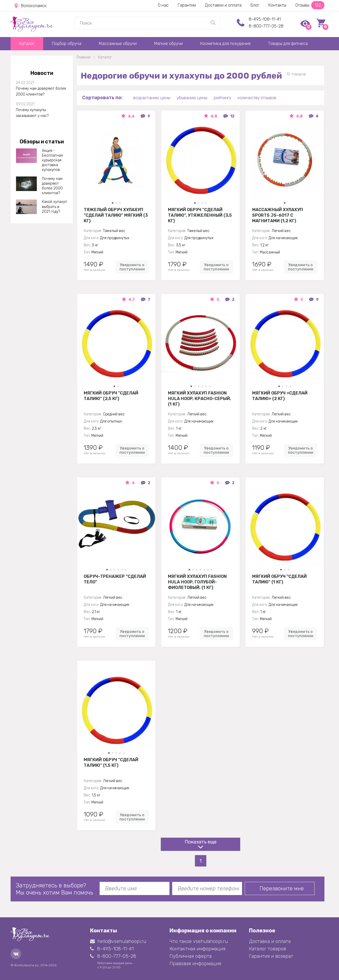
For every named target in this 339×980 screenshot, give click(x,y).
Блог (255, 5)
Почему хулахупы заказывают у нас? (32, 113)
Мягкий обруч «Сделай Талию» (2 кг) (280, 396)
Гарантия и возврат (271, 956)
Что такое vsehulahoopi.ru (199, 941)
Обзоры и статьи (42, 142)
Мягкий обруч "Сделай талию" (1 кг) (279, 579)
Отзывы (310, 5)
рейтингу (222, 98)
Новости (42, 73)
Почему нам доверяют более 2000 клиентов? (41, 91)
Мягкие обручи (168, 44)
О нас (163, 5)
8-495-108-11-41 (265, 19)
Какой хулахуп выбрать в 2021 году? (54, 207)
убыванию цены (192, 98)
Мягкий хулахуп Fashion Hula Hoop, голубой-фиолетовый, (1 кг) (197, 582)
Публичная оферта (191, 956)
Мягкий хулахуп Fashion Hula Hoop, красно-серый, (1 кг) (199, 398)
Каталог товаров (267, 949)
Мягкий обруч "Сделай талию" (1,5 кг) (111, 763)
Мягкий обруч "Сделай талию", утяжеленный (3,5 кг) (200, 215)
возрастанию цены (152, 98)
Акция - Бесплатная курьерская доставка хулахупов (52, 160)
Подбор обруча (67, 44)
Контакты (277, 5)
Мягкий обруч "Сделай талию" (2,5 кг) (111, 396)
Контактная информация (197, 949)
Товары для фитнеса (288, 44)
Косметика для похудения (225, 44)
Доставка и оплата (270, 941)
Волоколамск (31, 6)
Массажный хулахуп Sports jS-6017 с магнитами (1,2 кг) (278, 215)
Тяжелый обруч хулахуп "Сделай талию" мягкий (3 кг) (116, 215)
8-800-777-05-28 (266, 26)
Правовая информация (195, 964)
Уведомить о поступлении (132, 267)
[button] (113, 203)
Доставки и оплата (223, 5)
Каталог (27, 44)
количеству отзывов (257, 98)
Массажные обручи (118, 44)
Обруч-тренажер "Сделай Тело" (115, 579)
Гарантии (187, 5)
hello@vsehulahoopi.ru (118, 941)
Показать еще (201, 842)
